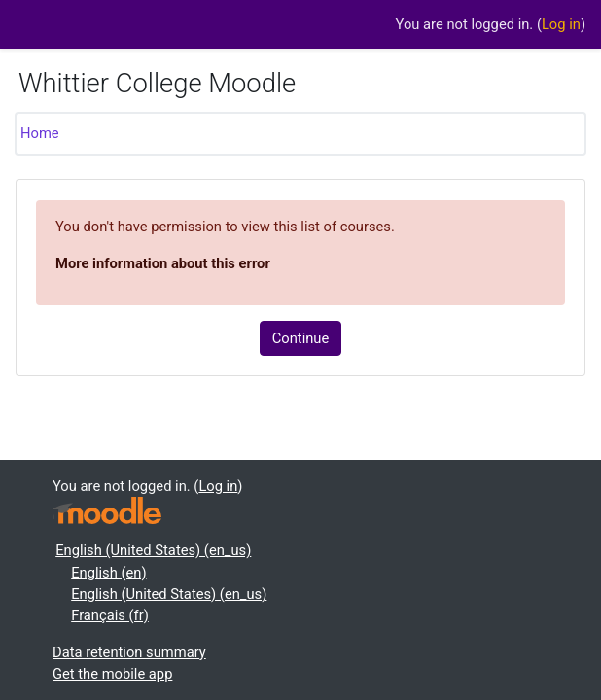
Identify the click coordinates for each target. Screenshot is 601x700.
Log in (561, 24)
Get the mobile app (112, 674)
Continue (301, 338)
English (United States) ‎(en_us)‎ (153, 550)
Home (40, 133)
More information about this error (163, 263)
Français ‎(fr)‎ (110, 615)
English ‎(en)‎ (108, 573)
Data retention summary (129, 652)
